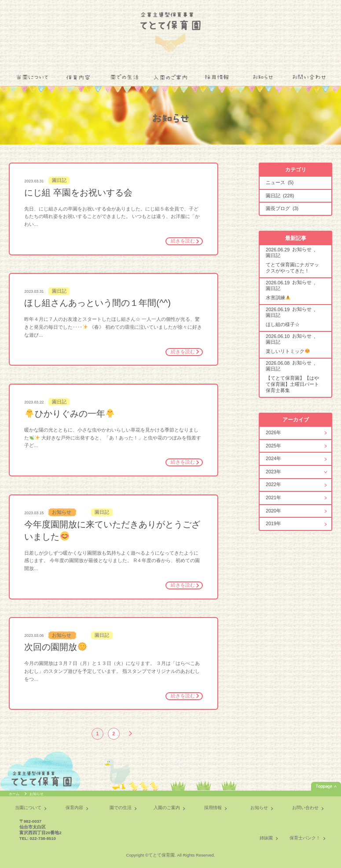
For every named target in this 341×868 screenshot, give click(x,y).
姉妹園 (266, 838)
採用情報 (217, 77)
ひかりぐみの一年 (70, 414)
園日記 (59, 181)
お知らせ (263, 77)
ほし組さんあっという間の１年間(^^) (97, 303)
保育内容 (78, 77)
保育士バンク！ (305, 838)
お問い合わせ (309, 77)
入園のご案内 (170, 77)
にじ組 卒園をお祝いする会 (78, 192)
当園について (32, 77)
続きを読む (183, 241)
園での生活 (125, 77)
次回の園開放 (55, 647)
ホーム (15, 794)
